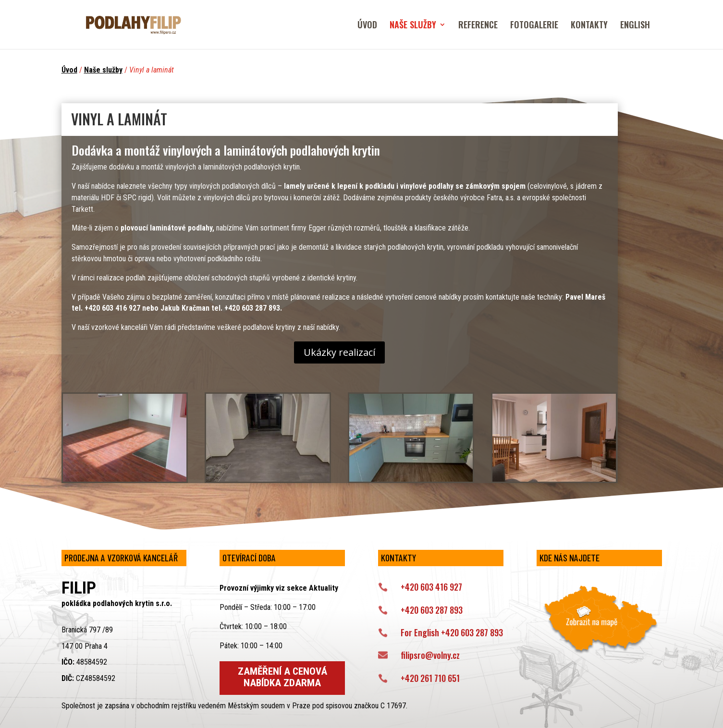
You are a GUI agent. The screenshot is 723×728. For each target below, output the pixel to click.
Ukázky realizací (339, 352)
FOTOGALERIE (534, 26)
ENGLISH (635, 26)
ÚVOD (367, 26)
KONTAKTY (589, 26)
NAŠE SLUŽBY (413, 26)
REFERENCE (478, 26)
